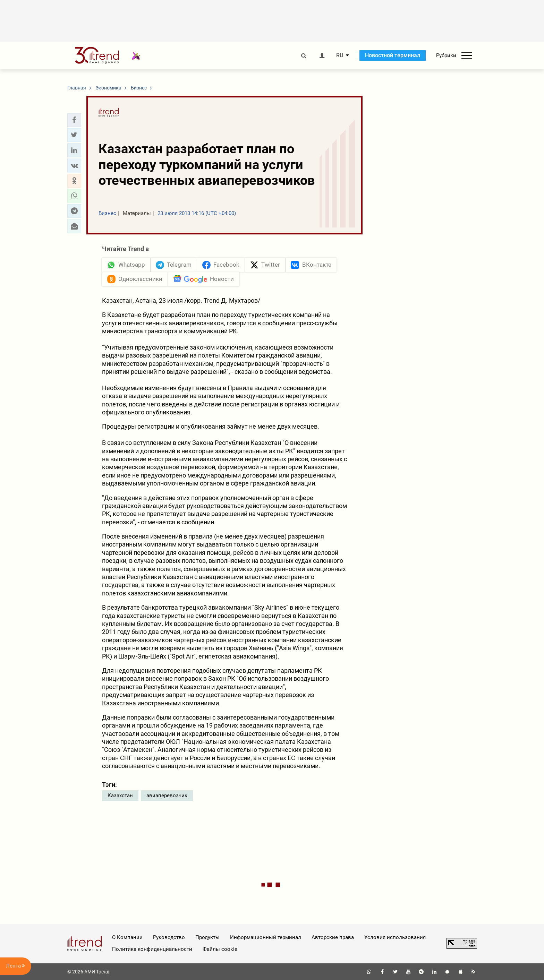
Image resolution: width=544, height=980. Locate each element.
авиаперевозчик (167, 796)
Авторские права (333, 937)
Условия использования (395, 937)
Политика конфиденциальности (152, 949)
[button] (74, 120)
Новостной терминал (393, 55)
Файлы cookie (220, 949)
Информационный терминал (266, 937)
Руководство (169, 937)
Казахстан (120, 796)
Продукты (207, 937)
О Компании (127, 937)
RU (340, 55)
